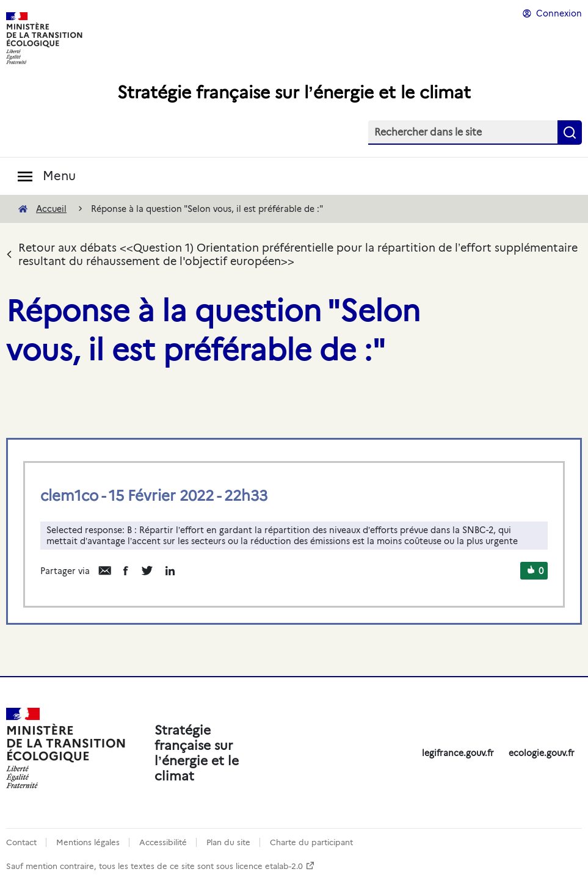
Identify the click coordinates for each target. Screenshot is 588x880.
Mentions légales (88, 842)
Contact (21, 842)
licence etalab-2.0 (269, 866)
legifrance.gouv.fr (458, 753)
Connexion (559, 13)
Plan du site (228, 842)
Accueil (51, 209)
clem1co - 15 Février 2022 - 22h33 (154, 496)
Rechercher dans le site (428, 132)
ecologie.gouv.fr (542, 753)
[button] (531, 571)
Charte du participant (311, 842)
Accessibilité (163, 842)
